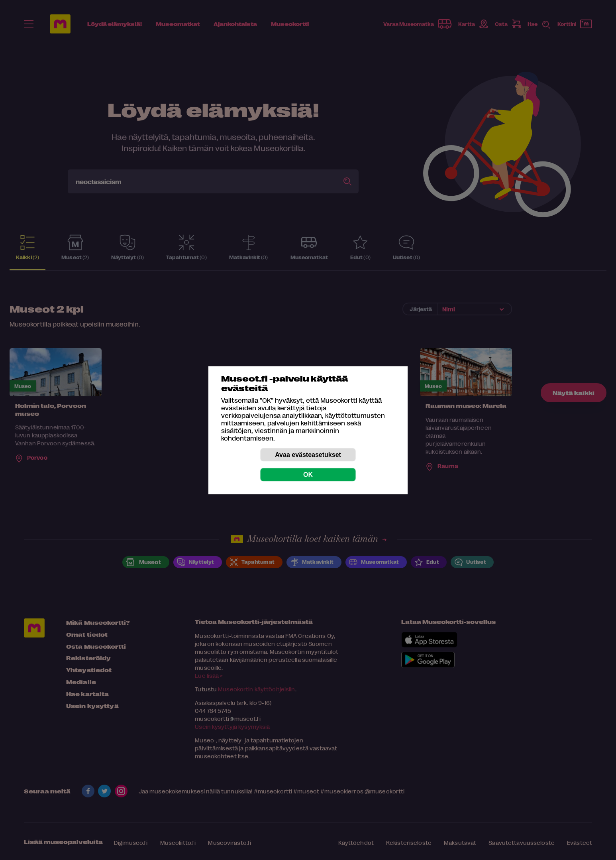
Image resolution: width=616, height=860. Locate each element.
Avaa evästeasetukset (308, 454)
